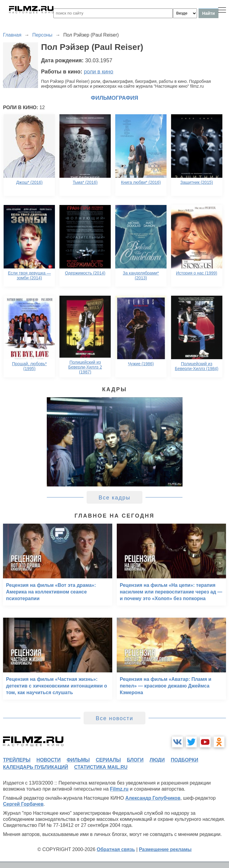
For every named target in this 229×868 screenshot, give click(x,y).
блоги (135, 760)
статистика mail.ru (101, 767)
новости (49, 760)
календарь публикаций (36, 767)
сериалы (108, 760)
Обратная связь (116, 849)
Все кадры (115, 498)
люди (157, 760)
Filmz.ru (119, 789)
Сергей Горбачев (23, 804)
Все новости (114, 718)
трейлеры (17, 760)
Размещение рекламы (165, 849)
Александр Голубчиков (153, 798)
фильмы (78, 760)
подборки (184, 760)
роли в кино (99, 72)
